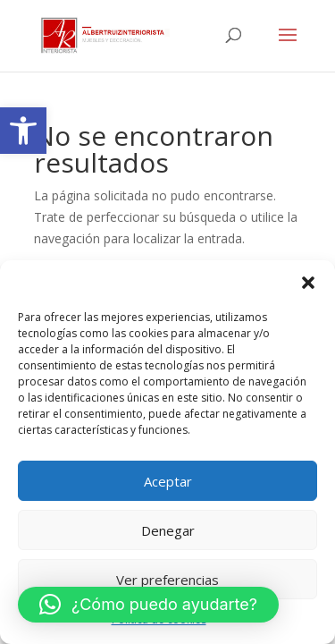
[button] (308, 283)
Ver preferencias (167, 580)
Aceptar (168, 481)
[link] (23, 131)
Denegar (168, 530)
